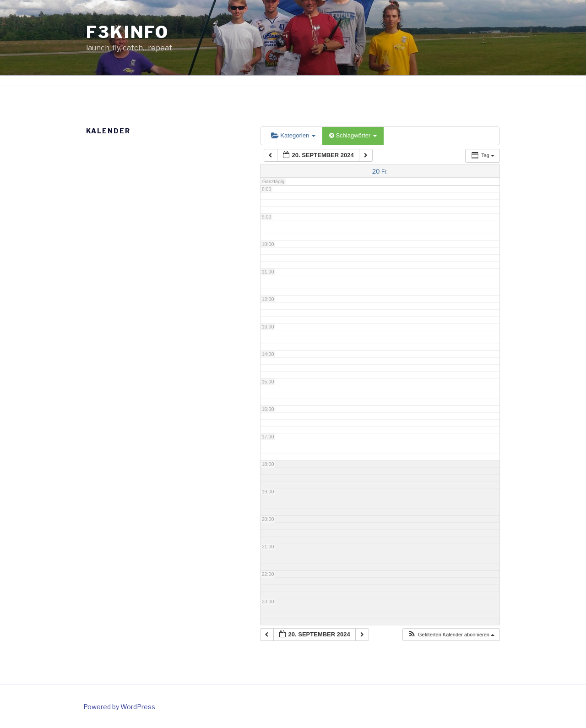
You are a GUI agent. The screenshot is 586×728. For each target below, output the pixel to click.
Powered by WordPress (119, 707)
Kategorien (293, 135)
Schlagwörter (353, 135)
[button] (451, 635)
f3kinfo (128, 32)
